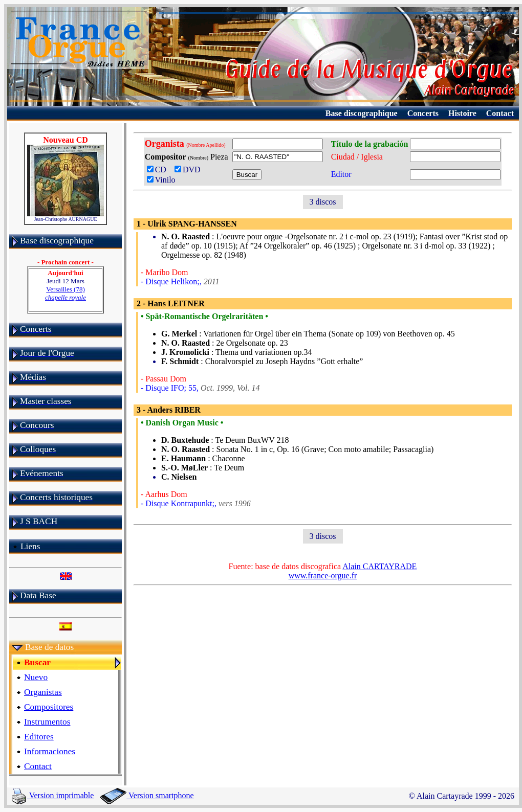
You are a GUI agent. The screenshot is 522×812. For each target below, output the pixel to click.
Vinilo (161, 180)
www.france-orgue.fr (323, 576)
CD (159, 170)
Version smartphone (147, 795)
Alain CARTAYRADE (379, 566)
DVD (190, 170)
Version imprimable (53, 795)
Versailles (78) (66, 293)
